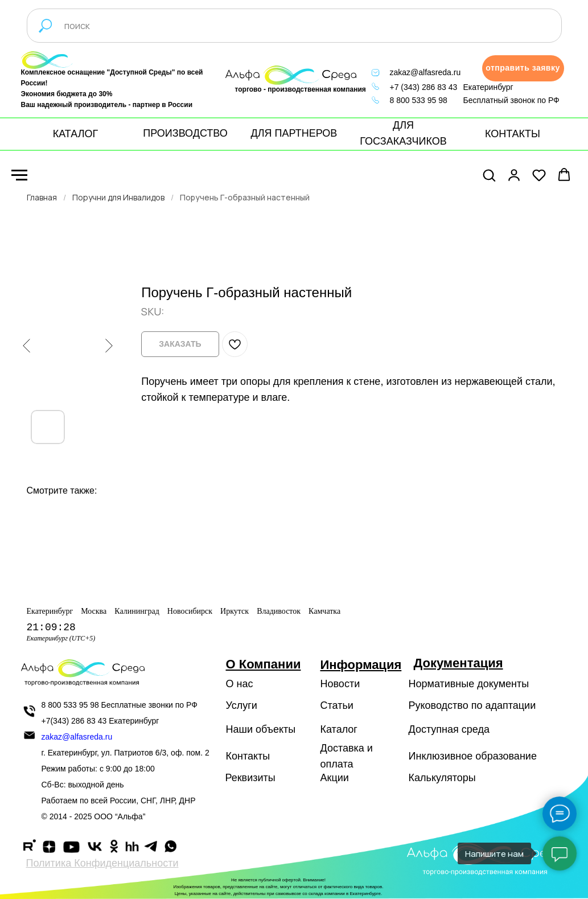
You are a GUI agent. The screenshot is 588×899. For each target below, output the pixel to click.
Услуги (242, 705)
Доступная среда (449, 729)
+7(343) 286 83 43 (74, 721)
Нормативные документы (469, 684)
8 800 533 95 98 (419, 100)
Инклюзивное (441, 756)
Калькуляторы (442, 778)
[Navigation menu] (19, 175)
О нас (240, 684)
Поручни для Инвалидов (118, 197)
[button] (523, 68)
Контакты (248, 756)
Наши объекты (261, 729)
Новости (340, 684)
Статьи (337, 705)
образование (506, 756)
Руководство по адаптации (472, 705)
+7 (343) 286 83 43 (424, 87)
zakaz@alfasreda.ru (425, 72)
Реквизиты (250, 778)
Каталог (339, 729)
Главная (42, 197)
